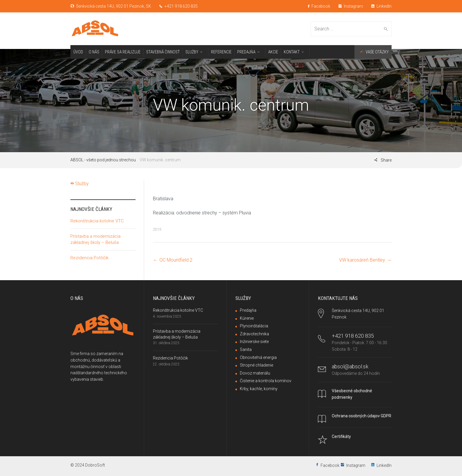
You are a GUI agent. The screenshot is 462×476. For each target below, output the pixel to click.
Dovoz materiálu (255, 373)
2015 (157, 229)
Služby (80, 184)
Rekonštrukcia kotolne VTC (97, 221)
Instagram (351, 6)
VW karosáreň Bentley (362, 260)
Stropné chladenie (256, 365)
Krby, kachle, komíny (259, 389)
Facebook (319, 6)
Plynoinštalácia (254, 326)
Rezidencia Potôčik (89, 258)
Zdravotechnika (254, 334)
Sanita (246, 349)
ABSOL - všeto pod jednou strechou (103, 160)
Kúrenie (247, 318)
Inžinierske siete (254, 342)
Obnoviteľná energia (258, 357)
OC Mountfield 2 (177, 260)
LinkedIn (381, 6)
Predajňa (248, 310)
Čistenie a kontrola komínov (266, 381)
